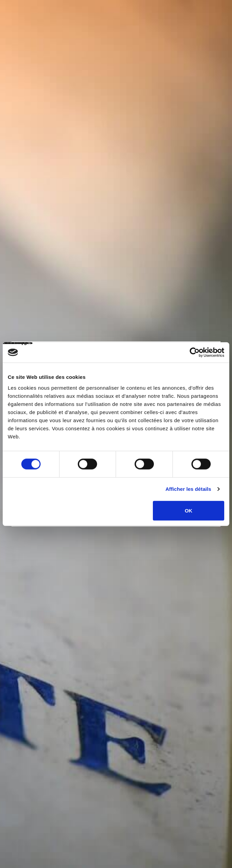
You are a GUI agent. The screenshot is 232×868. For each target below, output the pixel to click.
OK (189, 510)
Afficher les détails (188, 489)
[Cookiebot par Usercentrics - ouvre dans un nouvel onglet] (195, 352)
